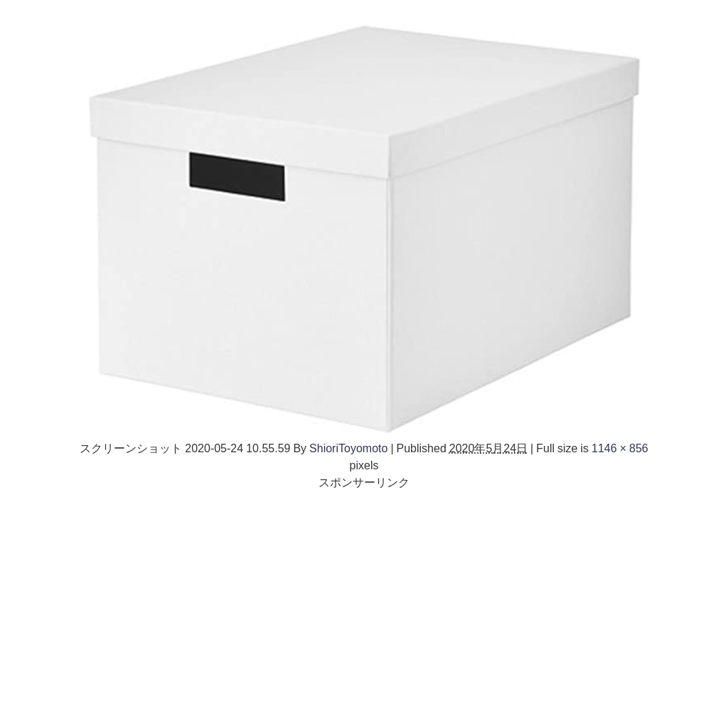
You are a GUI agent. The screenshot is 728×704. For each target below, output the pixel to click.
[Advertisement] (364, 590)
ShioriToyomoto (348, 448)
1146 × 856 (620, 448)
